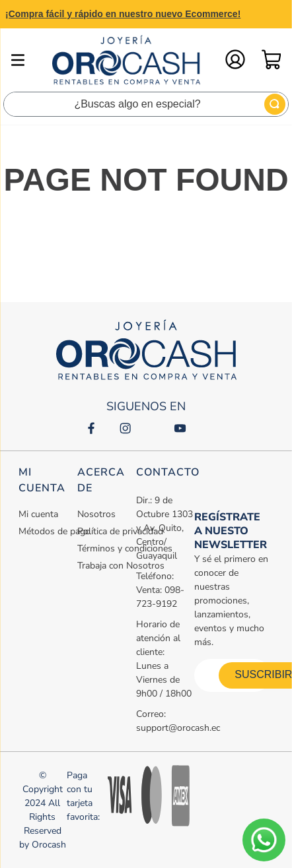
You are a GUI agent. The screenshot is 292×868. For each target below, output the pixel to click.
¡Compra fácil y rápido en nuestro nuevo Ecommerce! (123, 14)
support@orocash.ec (178, 728)
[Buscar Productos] (275, 104)
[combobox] (146, 104)
